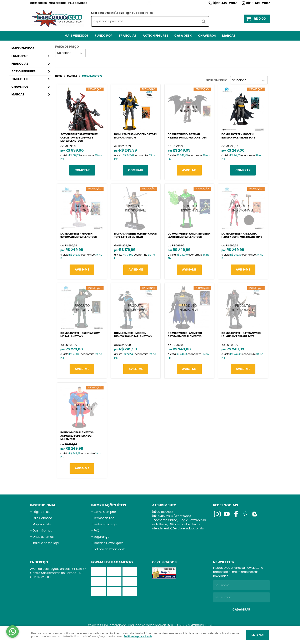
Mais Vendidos (77, 36)
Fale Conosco (78, 3)
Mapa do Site (42, 524)
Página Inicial (42, 512)
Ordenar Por (216, 80)
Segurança (101, 537)
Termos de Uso (104, 518)
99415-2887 (225, 3)
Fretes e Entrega (105, 524)
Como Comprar (105, 512)
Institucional (43, 505)
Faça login (124, 13)
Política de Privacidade (110, 549)
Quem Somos (38, 3)
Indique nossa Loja (46, 543)
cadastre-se (144, 13)
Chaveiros (207, 36)
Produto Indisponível (189, 109)
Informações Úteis (109, 505)
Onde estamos (43, 537)
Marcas (229, 36)
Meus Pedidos (57, 3)
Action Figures (155, 36)
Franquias (128, 36)
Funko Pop (104, 36)
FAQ (96, 531)
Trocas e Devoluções (108, 543)
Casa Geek (183, 36)
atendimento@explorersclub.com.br (178, 529)
